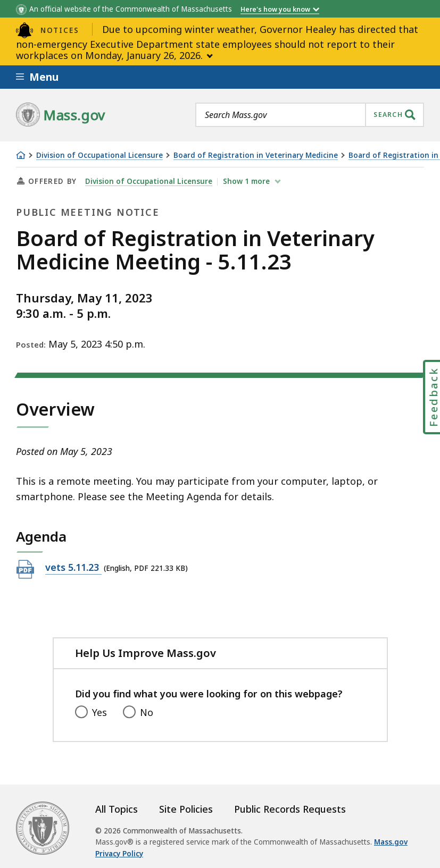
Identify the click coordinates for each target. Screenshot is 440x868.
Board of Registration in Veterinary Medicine (256, 155)
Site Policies (186, 809)
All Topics (117, 809)
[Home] (21, 155)
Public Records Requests (290, 809)
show (247, 181)
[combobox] (310, 115)
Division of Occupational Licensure (99, 155)
